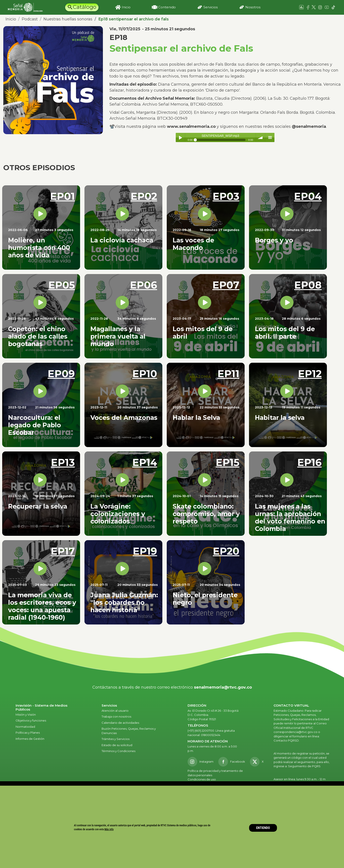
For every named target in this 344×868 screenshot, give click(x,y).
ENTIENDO (263, 828)
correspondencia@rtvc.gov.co (296, 732)
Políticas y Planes (28, 733)
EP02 (144, 196)
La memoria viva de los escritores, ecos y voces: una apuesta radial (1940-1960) (42, 606)
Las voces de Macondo (193, 244)
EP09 (61, 374)
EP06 (143, 285)
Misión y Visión (26, 715)
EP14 (145, 462)
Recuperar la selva (38, 506)
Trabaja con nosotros (116, 716)
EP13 (63, 462)
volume (260, 137)
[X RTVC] (258, 762)
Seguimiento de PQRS (304, 766)
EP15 (228, 462)
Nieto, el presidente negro (205, 599)
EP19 (145, 551)
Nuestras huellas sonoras (68, 19)
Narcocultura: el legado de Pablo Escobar (35, 425)
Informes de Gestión (30, 739)
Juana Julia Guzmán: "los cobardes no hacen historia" (124, 602)
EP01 (62, 196)
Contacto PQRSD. (287, 740)
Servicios (211, 7)
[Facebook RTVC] (232, 762)
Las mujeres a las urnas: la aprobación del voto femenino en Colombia (290, 518)
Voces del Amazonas (124, 418)
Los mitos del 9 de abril (203, 333)
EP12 (310, 374)
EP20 (226, 551)
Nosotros (253, 7)
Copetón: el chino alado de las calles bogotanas (38, 336)
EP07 (226, 285)
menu (270, 137)
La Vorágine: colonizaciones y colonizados (118, 514)
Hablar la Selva (196, 418)
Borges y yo (274, 240)
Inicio (126, 7)
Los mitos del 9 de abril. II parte (285, 333)
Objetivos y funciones (31, 720)
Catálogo (85, 7)
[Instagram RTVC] (201, 762)
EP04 (308, 196)
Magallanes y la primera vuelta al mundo (118, 336)
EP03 (226, 196)
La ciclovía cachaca (122, 240)
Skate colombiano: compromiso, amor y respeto (206, 514)
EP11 (228, 374)
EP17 (63, 551)
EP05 (62, 285)
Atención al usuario (115, 711)
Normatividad (25, 727)
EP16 (309, 462)
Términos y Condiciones (118, 751)
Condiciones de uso (202, 779)
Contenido (167, 7)
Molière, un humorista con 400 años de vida (39, 248)
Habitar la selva (280, 418)
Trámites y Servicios (116, 739)
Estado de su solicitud (117, 745)
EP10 (145, 374)
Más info (109, 829)
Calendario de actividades (120, 723)
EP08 (308, 285)
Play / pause (180, 137)
